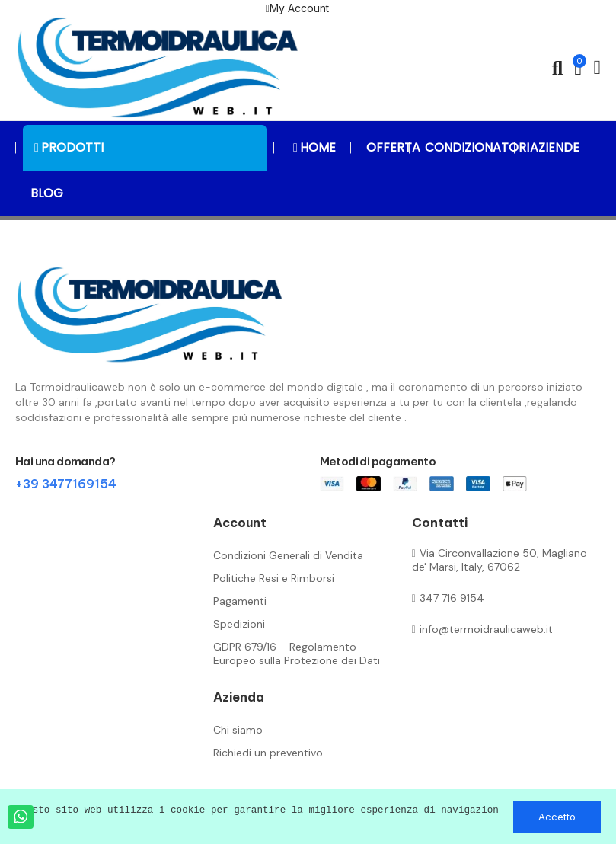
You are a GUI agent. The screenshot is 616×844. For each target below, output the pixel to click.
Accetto (557, 817)
